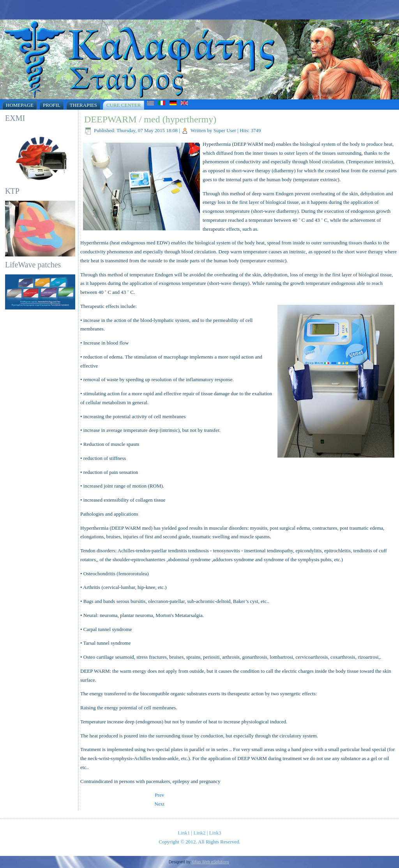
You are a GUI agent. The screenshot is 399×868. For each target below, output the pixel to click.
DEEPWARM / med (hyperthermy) (150, 119)
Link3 (215, 833)
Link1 (184, 833)
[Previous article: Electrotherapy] (159, 795)
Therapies (83, 105)
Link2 (199, 833)
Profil (52, 105)
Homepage (20, 105)
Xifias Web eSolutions (210, 862)
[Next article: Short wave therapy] (160, 804)
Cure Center (124, 105)
